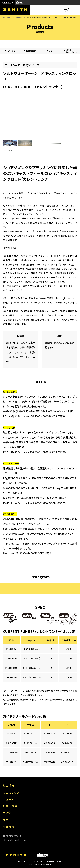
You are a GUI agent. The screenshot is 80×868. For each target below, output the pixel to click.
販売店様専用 (14, 835)
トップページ (7, 17)
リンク (7, 812)
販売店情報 (10, 806)
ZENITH (7, 2)
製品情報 (19, 17)
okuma (20, 2)
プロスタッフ (11, 793)
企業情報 (9, 827)
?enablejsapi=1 (40, 115)
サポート (8, 820)
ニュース (8, 799)
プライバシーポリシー (15, 840)
